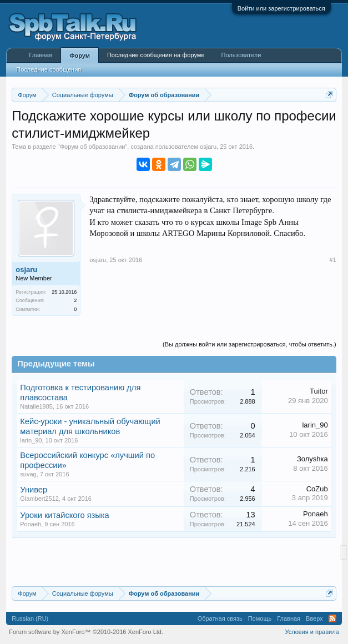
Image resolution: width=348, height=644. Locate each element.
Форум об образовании (93, 147)
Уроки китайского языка (65, 515)
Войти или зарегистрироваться (281, 8)
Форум (80, 56)
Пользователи (241, 55)
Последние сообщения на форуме (156, 55)
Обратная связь (220, 618)
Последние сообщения (49, 69)
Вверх (314, 618)
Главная (41, 55)
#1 (332, 260)
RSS (332, 618)
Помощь (260, 618)
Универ (34, 490)
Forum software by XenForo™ (86, 632)
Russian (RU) (30, 618)
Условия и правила (312, 632)
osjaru (208, 147)
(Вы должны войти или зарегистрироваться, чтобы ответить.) (249, 344)
